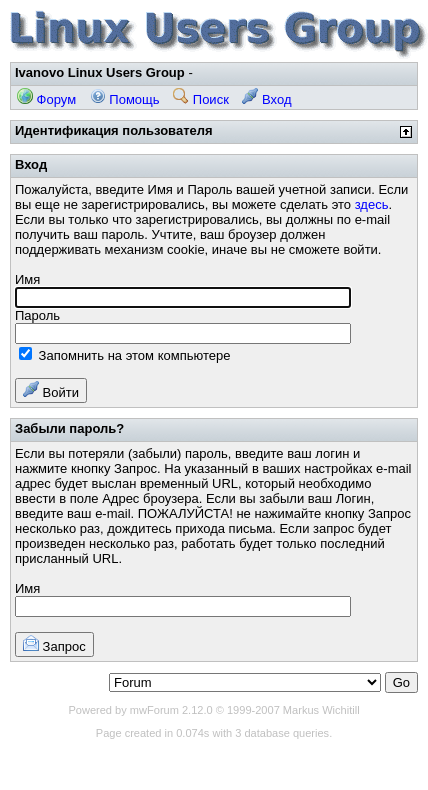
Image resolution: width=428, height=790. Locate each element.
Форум (46, 99)
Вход (266, 99)
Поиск (201, 99)
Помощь (125, 99)
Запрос (54, 644)
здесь (372, 204)
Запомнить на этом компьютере (124, 355)
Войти (51, 390)
